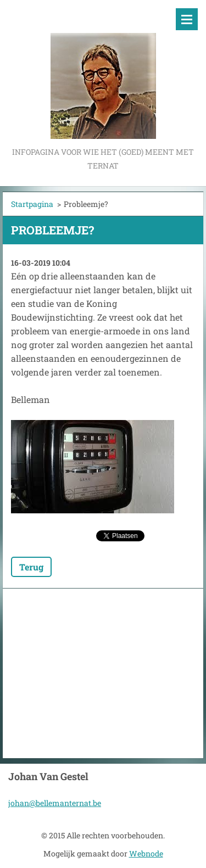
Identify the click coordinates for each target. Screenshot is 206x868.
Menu (187, 19)
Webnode (146, 853)
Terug (31, 567)
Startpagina (32, 204)
